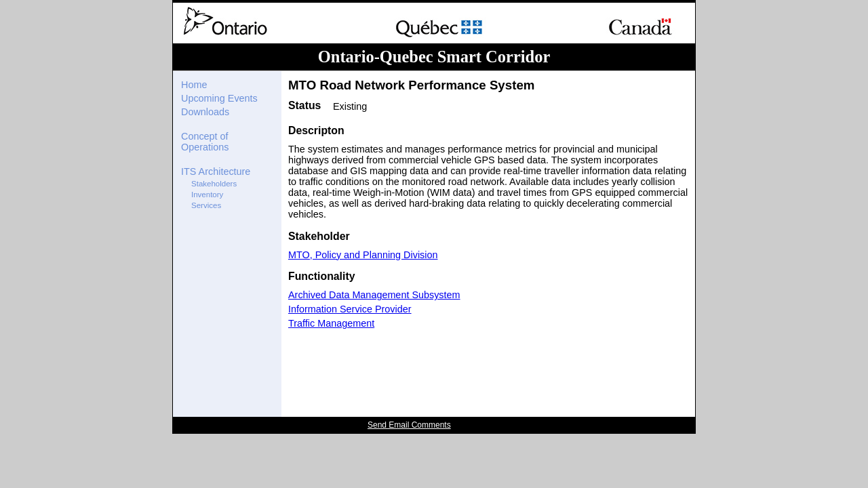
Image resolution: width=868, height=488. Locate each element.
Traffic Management (331, 323)
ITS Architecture (216, 171)
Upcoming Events (219, 98)
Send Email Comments (409, 425)
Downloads (205, 112)
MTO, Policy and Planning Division (363, 255)
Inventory (207, 195)
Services (206, 205)
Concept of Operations (205, 142)
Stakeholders (214, 184)
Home (194, 85)
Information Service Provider (350, 309)
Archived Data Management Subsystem (374, 295)
